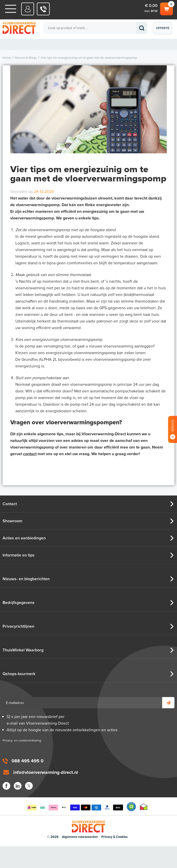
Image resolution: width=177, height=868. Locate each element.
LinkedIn (18, 786)
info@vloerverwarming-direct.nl (46, 772)
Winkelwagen (167, 8)
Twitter (29, 786)
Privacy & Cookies (114, 837)
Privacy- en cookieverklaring (22, 740)
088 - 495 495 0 (43, 9)
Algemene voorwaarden (80, 837)
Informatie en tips (19, 555)
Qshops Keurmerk (131, 807)
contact (30, 454)
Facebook (6, 786)
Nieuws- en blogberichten (26, 579)
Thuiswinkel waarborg (144, 807)
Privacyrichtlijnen (18, 626)
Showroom (12, 521)
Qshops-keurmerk (19, 674)
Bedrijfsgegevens (19, 603)
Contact (10, 504)
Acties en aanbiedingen (24, 538)
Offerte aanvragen (164, 30)
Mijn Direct (28, 9)
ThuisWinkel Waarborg (23, 650)
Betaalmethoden (75, 807)
